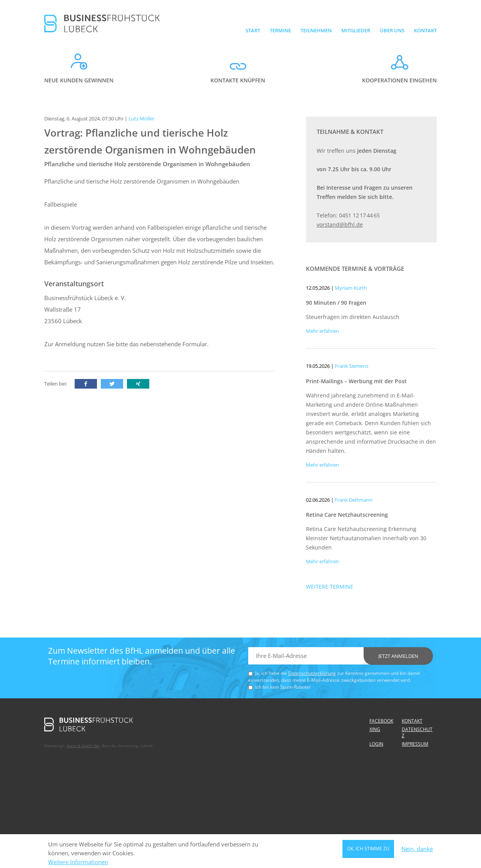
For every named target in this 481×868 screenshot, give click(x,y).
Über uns (392, 30)
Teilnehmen (316, 30)
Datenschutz (417, 732)
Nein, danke (417, 851)
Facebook (381, 721)
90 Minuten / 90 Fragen (336, 303)
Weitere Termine (330, 587)
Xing (375, 729)
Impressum (415, 744)
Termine (280, 30)
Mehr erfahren (322, 331)
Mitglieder (356, 30)
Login (376, 744)
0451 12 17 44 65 (359, 215)
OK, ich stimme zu (368, 850)
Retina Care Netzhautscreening (347, 515)
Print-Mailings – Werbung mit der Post (356, 381)
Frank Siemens (352, 366)
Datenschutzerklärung (312, 673)
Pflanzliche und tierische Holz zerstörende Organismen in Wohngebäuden (147, 164)
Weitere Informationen (78, 864)
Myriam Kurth (351, 288)
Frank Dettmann (354, 500)
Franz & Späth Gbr (83, 746)
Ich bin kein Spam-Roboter (283, 687)
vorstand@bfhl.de (340, 225)
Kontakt (425, 30)
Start (253, 30)
